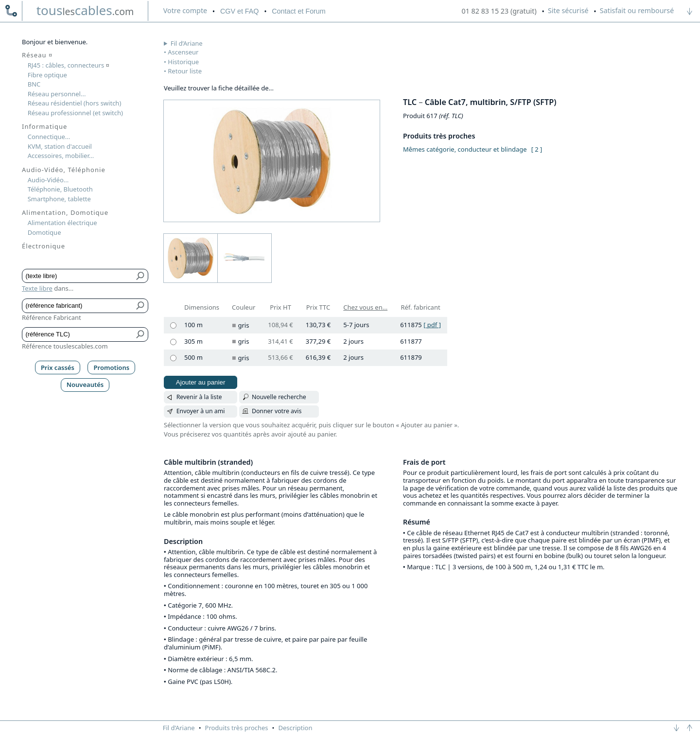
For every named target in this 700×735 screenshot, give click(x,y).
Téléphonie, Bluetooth (60, 189)
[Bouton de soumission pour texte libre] (141, 276)
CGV (239, 11)
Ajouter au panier (201, 382)
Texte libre (37, 288)
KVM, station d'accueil (60, 146)
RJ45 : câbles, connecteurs (69, 65)
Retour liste (185, 71)
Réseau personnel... (57, 94)
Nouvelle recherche (279, 397)
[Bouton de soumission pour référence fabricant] (141, 306)
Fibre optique (47, 75)
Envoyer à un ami (201, 411)
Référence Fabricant (52, 317)
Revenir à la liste (199, 397)
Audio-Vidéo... (48, 180)
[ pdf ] (432, 325)
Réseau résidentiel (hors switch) (75, 103)
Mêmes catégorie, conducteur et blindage (465, 149)
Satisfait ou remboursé (637, 10)
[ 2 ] (537, 149)
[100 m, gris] (173, 325)
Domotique (44, 232)
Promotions (112, 367)
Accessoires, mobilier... (61, 156)
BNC (34, 84)
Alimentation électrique (62, 223)
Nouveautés (85, 385)
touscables (85, 10)
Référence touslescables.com (65, 346)
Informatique (44, 126)
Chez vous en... (365, 307)
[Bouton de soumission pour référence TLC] (141, 334)
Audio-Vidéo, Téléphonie (64, 170)
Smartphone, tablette (59, 199)
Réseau (37, 55)
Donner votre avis (277, 411)
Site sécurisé (568, 10)
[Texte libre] (78, 276)
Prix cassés (58, 367)
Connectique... (49, 137)
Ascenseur (183, 52)
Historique (183, 62)
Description (296, 728)
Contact (298, 11)
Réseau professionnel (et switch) (75, 113)
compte (185, 10)
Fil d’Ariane (187, 43)
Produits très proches (237, 728)
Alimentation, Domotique (65, 212)
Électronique (44, 246)
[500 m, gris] (173, 358)
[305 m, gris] (173, 342)
